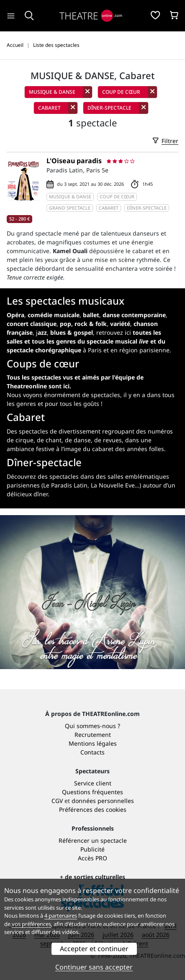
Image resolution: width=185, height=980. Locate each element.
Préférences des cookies (93, 809)
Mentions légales (93, 743)
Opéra (15, 315)
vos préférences (31, 924)
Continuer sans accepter (94, 967)
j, (64, 332)
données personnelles (103, 801)
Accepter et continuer (94, 949)
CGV (57, 801)
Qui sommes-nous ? (92, 726)
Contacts (92, 752)
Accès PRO (92, 858)
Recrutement (93, 735)
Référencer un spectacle (93, 840)
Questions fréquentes (92, 792)
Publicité (92, 849)
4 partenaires (61, 916)
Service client (93, 783)
